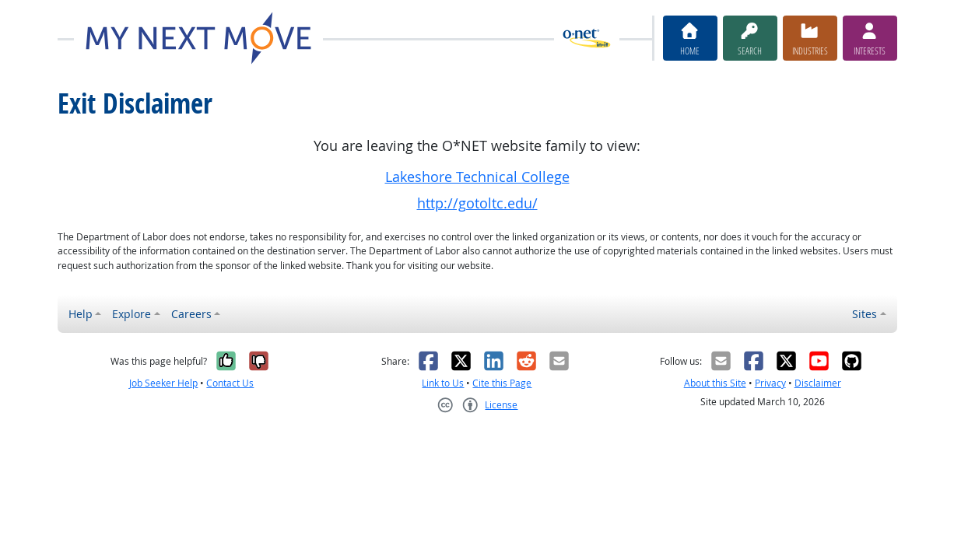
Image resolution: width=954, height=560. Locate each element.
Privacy (770, 383)
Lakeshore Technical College (477, 177)
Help (81, 314)
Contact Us (230, 383)
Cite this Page (502, 383)
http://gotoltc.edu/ (477, 203)
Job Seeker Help (163, 383)
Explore (132, 314)
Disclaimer (818, 383)
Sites (865, 314)
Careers (191, 314)
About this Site (715, 383)
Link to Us (443, 383)
